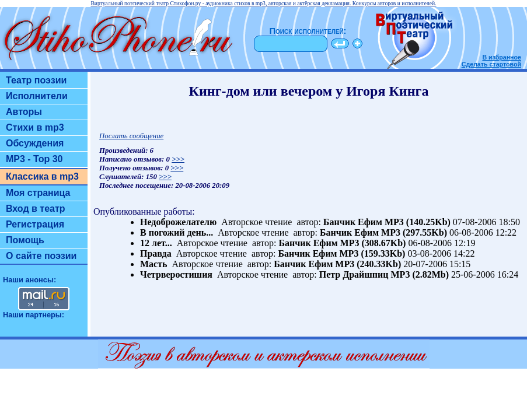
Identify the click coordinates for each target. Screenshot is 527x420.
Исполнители (37, 96)
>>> (178, 159)
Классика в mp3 (42, 176)
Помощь (25, 240)
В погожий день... (177, 232)
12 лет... (156, 243)
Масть (154, 264)
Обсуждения (35, 143)
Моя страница (38, 193)
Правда (156, 253)
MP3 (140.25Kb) (418, 222)
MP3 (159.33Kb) (373, 253)
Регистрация (35, 224)
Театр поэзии (36, 80)
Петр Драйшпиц (354, 274)
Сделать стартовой (491, 64)
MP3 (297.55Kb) (414, 232)
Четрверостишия (176, 274)
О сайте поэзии (41, 256)
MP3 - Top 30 (34, 159)
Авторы (24, 112)
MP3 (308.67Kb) (373, 243)
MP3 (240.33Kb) (368, 264)
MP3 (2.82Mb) (420, 274)
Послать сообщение (131, 136)
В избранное (502, 57)
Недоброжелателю (178, 222)
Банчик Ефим (353, 222)
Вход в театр (36, 209)
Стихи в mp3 (35, 127)
